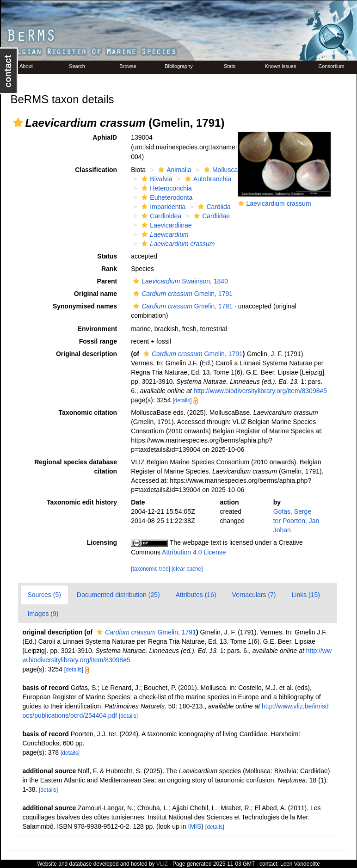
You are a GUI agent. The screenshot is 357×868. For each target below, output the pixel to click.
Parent (107, 281)
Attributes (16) (196, 595)
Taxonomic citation (88, 412)
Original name (95, 294)
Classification (96, 170)
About (26, 66)
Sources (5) (44, 595)
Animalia (174, 170)
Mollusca (220, 170)
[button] (18, 123)
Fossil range (98, 341)
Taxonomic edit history (82, 502)
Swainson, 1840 (179, 281)
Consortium (331, 66)
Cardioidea (160, 216)
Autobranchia (207, 179)
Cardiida (213, 207)
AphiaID (105, 137)
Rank (109, 269)
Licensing (102, 542)
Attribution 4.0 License (194, 552)
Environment (98, 329)
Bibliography (179, 66)
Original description (86, 354)
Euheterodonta (166, 197)
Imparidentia (162, 207)
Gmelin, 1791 (182, 294)
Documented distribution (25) (118, 595)
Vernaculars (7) (254, 595)
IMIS (195, 826)
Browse (128, 66)
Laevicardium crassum (279, 203)
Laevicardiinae (165, 225)
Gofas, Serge (292, 511)
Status (107, 256)
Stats (230, 66)
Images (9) (43, 614)
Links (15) (306, 595)
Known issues (281, 66)
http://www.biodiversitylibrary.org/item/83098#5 (260, 391)
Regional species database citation (76, 467)
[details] (182, 400)
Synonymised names (85, 306)
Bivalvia (156, 179)
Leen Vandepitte (300, 864)
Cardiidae (211, 216)
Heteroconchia (165, 188)
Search (77, 66)
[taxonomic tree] (151, 569)
